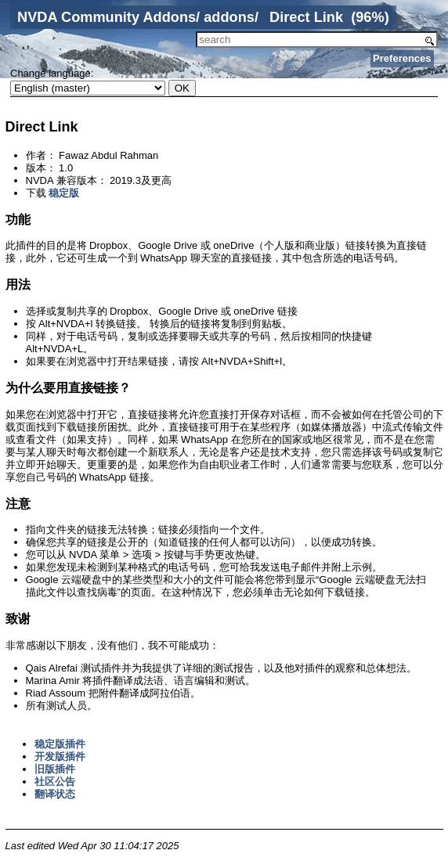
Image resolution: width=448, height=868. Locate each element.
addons (229, 17)
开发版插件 (60, 756)
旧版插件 (55, 769)
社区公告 (55, 782)
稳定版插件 (60, 744)
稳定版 (64, 193)
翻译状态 (55, 794)
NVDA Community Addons (107, 17)
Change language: (52, 73)
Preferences (402, 58)
